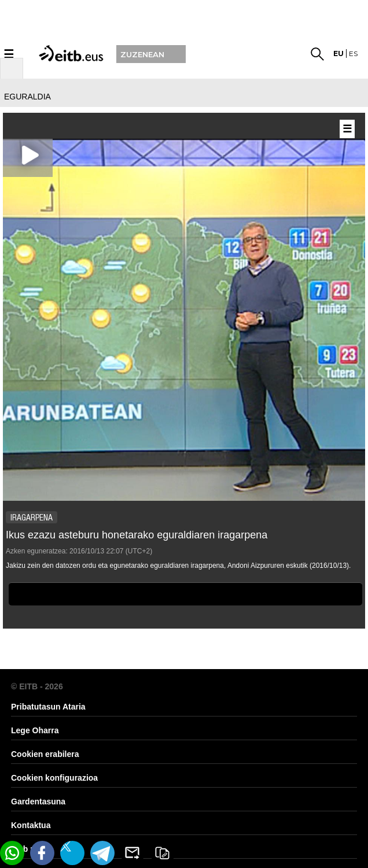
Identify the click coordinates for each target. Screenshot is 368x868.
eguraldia (27, 97)
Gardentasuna (38, 801)
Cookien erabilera (45, 754)
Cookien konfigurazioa (54, 778)
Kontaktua (31, 825)
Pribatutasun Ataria (48, 707)
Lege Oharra (35, 730)
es (353, 53)
